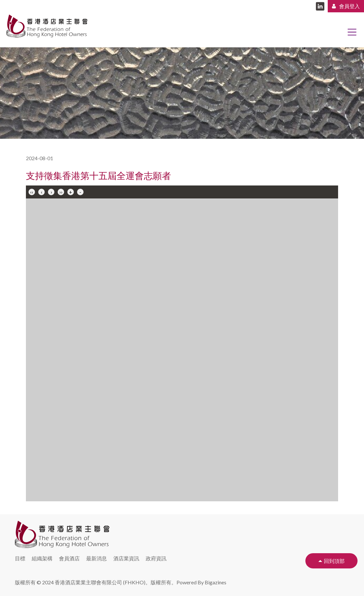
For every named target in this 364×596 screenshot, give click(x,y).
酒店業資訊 (126, 558)
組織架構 (42, 558)
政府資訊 (156, 558)
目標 (20, 558)
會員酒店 (69, 558)
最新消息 (97, 558)
